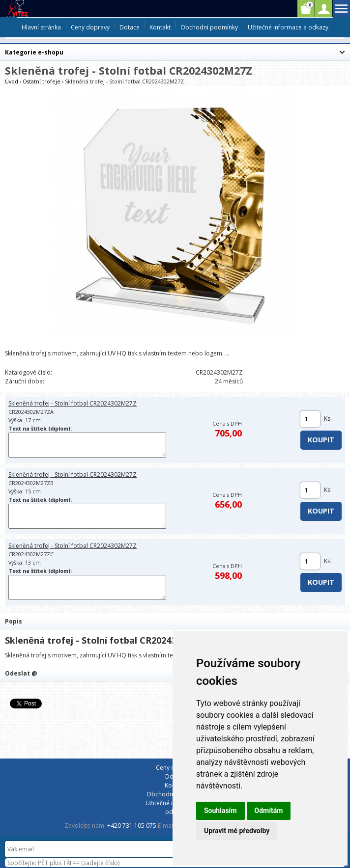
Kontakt (160, 27)
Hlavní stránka (41, 27)
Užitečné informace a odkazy (288, 27)
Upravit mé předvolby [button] (237, 831)
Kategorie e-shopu (34, 52)
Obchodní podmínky (209, 27)
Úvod (12, 81)
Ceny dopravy (90, 27)
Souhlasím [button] (220, 811)
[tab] (175, 621)
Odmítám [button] (269, 811)
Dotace (130, 27)
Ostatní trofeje (42, 81)
